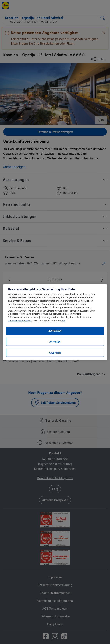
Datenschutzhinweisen (20, 321)
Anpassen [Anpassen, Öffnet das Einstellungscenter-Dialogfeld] (55, 342)
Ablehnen (55, 353)
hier (63, 321)
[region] (55, 322)
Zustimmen (55, 331)
